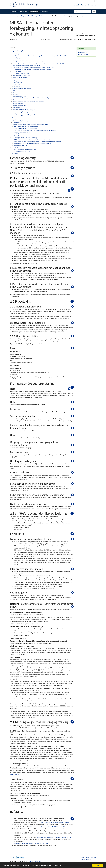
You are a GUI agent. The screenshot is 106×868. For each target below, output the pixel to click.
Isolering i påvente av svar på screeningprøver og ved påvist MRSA (30, 125)
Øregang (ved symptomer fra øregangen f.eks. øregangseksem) (29, 102)
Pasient (15, 79)
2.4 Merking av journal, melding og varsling (24, 138)
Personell (17, 136)
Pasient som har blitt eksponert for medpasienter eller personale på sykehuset (35, 130)
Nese (14, 90)
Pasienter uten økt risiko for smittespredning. (26, 126)
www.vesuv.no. (15, 774)
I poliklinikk (15, 117)
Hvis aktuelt (17, 85)
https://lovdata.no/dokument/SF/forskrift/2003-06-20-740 (54, 837)
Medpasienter (18, 134)
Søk (94, 12)
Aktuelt (76, 5)
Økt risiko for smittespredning (22, 151)
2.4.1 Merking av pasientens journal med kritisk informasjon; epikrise (32, 140)
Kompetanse (45, 12)
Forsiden (14, 16)
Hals (14, 92)
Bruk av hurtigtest (17, 107)
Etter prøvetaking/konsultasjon (21, 121)
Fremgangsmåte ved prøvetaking (21, 88)
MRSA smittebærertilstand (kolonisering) (25, 149)
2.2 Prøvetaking (16, 71)
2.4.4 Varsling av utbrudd (21, 145)
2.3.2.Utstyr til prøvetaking (20, 77)
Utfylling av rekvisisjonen (19, 105)
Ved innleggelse (17, 123)
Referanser (15, 153)
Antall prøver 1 (18, 83)
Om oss (83, 5)
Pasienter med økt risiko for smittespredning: (26, 128)
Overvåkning (24, 12)
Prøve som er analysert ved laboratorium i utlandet (26, 111)
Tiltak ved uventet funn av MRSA (23, 132)
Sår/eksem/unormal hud (19, 96)
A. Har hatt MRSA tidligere (20, 60)
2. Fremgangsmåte (17, 52)
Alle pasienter (18, 81)
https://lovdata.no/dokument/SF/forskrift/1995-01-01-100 (31, 843)
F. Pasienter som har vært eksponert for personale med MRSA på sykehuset (33, 69)
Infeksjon (14, 12)
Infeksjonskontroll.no (24, 5)
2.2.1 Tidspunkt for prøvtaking (21, 73)
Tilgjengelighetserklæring (88, 857)
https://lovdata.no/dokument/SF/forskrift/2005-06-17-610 (47, 827)
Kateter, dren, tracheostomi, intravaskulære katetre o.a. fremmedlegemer (32, 98)
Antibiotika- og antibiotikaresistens (38, 16)
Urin (14, 100)
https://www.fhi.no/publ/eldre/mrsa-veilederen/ (55, 823)
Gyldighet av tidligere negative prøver (23, 113)
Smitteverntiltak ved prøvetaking (21, 75)
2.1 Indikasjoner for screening (21, 54)
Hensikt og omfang (17, 50)
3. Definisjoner (16, 147)
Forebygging (34, 12)
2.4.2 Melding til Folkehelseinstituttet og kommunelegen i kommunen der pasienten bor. (37, 142)
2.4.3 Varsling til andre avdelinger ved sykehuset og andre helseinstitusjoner (34, 143)
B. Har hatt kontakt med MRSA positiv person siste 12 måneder (29, 62)
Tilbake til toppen (86, 859)
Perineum (15, 94)
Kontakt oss (92, 5)
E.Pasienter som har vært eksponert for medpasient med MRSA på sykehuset (33, 68)
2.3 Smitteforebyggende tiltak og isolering (24, 115)
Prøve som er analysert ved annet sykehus (24, 109)
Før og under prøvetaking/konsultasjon (23, 119)
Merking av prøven (18, 104)
